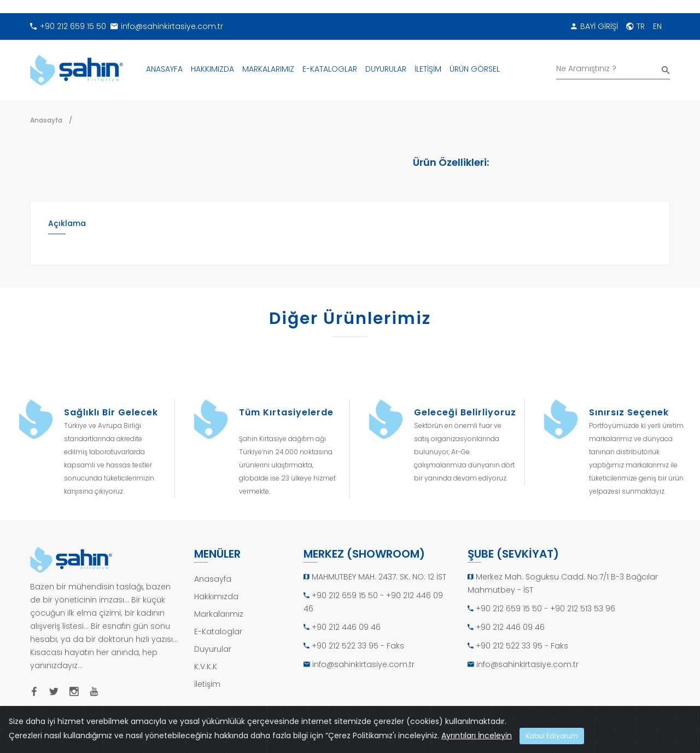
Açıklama (67, 223)
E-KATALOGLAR (330, 69)
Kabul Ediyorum (552, 736)
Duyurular (213, 649)
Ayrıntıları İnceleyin (477, 735)
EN (657, 26)
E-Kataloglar (218, 632)
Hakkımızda (216, 596)
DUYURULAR (386, 69)
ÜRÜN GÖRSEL (475, 69)
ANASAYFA (164, 69)
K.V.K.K (206, 667)
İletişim (207, 684)
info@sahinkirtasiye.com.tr (167, 26)
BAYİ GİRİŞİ (594, 26)
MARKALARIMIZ (268, 69)
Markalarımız (219, 614)
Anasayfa (46, 120)
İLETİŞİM (428, 69)
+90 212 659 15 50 (68, 26)
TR (635, 26)
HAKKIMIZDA (212, 69)
